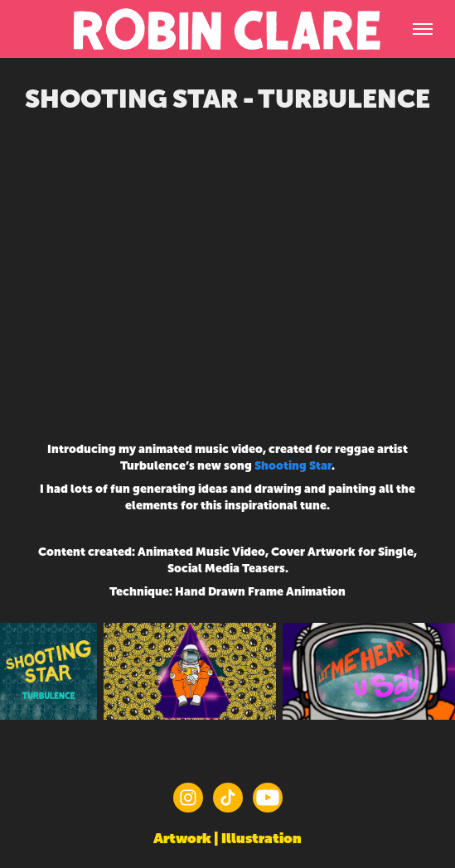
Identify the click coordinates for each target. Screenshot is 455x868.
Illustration (261, 838)
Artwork (182, 838)
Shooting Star (293, 465)
